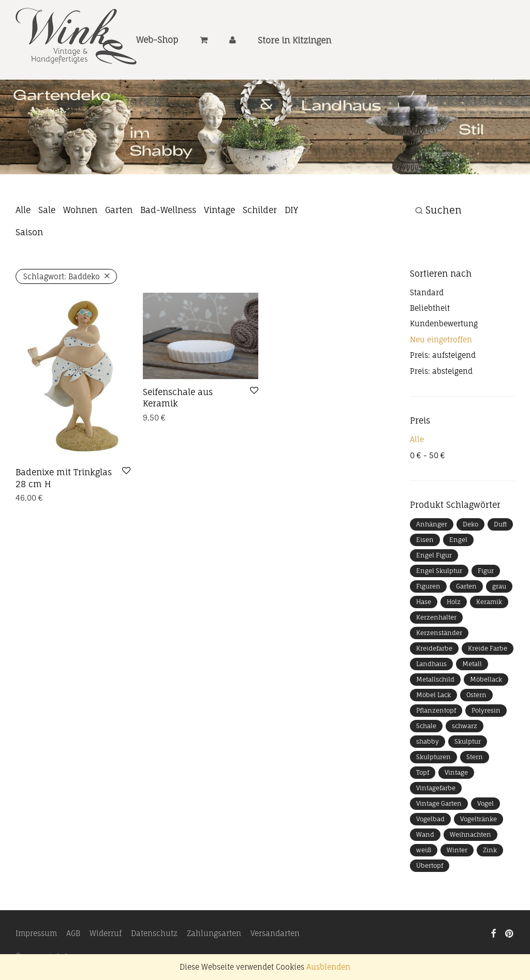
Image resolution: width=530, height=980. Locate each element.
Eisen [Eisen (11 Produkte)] (425, 540)
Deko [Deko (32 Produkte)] (470, 524)
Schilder (260, 210)
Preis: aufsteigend (443, 355)
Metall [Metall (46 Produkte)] (472, 664)
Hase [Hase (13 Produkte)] (424, 602)
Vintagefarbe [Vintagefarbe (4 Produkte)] (436, 788)
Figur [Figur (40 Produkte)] (486, 571)
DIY (291, 210)
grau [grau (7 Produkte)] (499, 586)
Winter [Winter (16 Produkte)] (457, 850)
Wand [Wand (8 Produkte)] (425, 834)
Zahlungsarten (214, 933)
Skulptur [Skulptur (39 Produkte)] (468, 741)
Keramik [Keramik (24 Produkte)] (489, 602)
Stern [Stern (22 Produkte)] (475, 757)
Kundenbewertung (444, 323)
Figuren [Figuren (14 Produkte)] (428, 586)
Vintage (219, 210)
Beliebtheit (430, 308)
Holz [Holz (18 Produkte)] (454, 602)
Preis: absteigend (441, 371)
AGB (73, 933)
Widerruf (106, 933)
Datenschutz (154, 933)
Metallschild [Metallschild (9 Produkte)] (435, 679)
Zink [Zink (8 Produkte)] (490, 850)
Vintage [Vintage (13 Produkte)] (456, 772)
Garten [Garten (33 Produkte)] (466, 586)
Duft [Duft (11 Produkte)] (500, 524)
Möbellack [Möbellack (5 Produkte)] (486, 679)
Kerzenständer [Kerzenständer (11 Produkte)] (439, 633)
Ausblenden (328, 967)
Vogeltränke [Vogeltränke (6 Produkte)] (479, 819)
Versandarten (275, 933)
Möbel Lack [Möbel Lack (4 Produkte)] (433, 695)
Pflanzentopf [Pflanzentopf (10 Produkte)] (436, 710)
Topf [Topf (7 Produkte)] (423, 772)
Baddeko (62, 276)
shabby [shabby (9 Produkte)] (428, 741)
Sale (47, 210)
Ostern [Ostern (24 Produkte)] (476, 695)
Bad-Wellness (168, 210)
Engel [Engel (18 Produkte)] (458, 540)
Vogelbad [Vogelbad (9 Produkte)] (430, 819)
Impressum (36, 933)
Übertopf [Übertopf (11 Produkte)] (430, 865)
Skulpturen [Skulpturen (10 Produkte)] (433, 757)
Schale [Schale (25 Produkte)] (426, 726)
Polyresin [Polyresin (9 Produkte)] (486, 710)
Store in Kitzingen (295, 40)
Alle (23, 210)
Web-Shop (157, 40)
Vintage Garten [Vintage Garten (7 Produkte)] (439, 803)
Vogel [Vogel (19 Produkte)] (485, 803)
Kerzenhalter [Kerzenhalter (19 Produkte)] (436, 617)
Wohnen (80, 210)
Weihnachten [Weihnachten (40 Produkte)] (470, 834)
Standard (427, 292)
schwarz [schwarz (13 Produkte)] (465, 726)
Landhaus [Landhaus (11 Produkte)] (431, 664)
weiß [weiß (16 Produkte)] (424, 850)
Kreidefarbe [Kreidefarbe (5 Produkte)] (434, 648)
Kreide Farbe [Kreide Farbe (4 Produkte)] (488, 648)
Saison (29, 232)
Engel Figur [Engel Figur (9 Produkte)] (434, 555)
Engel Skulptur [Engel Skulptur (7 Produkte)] (439, 571)
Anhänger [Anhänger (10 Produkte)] (432, 524)
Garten (119, 210)
